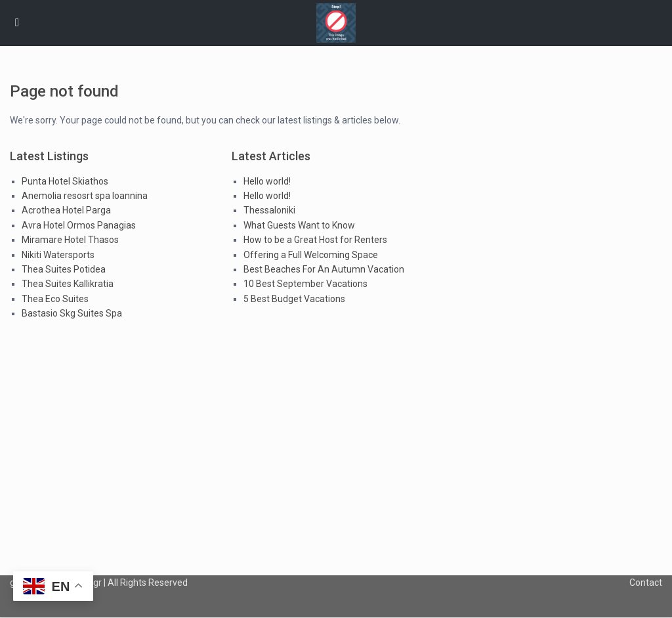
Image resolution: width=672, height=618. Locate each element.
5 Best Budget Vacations (294, 299)
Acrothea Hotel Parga (66, 210)
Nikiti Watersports (58, 255)
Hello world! (267, 181)
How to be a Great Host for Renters (315, 240)
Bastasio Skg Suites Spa (72, 313)
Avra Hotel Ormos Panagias (79, 225)
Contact (646, 583)
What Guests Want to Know (299, 225)
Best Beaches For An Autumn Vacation (324, 269)
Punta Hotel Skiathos (65, 181)
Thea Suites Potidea (64, 269)
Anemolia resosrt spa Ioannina (85, 196)
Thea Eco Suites (55, 299)
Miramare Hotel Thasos (70, 240)
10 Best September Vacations (305, 284)
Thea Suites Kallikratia (68, 284)
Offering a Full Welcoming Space (311, 255)
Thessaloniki (269, 210)
